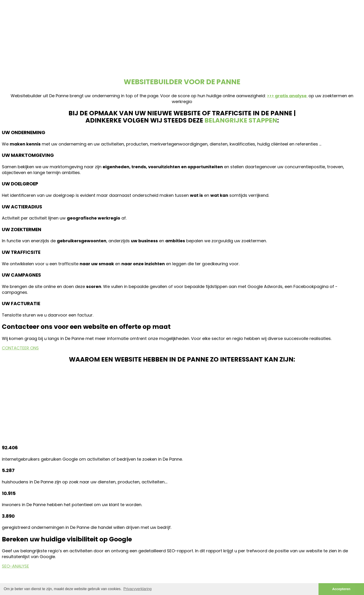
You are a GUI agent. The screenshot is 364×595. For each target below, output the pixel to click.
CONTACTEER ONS (20, 348)
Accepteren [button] (341, 589)
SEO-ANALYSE (15, 566)
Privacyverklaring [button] (137, 589)
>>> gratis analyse (287, 96)
